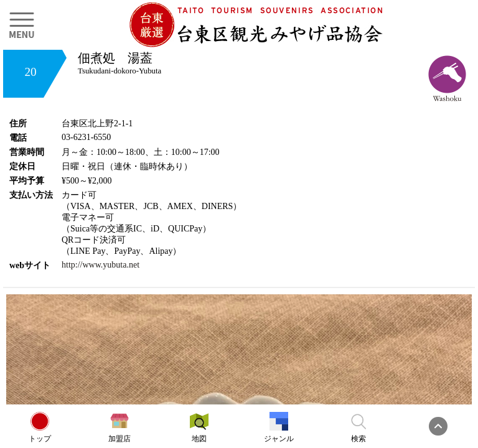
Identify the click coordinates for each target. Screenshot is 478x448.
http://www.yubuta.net (101, 265)
